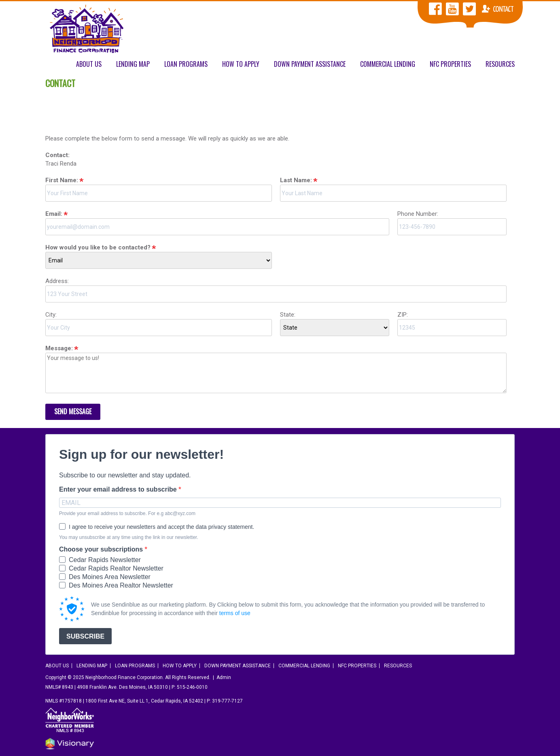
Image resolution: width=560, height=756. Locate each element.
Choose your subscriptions (102, 549)
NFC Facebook (435, 9)
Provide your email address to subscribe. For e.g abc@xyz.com (127, 513)
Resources (500, 64)
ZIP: (403, 315)
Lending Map (133, 64)
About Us (89, 64)
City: (51, 315)
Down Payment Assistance (310, 64)
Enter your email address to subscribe (119, 490)
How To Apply (241, 64)
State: (288, 315)
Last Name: (296, 180)
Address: (57, 281)
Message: (59, 348)
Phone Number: (418, 214)
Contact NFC (498, 9)
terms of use (235, 613)
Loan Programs (186, 64)
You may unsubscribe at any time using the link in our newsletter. (129, 537)
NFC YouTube (452, 9)
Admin (224, 677)
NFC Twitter (469, 9)
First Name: (62, 180)
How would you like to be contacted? (98, 247)
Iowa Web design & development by (70, 744)
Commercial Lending (388, 64)
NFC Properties (450, 64)
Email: (54, 214)
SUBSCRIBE (85, 636)
